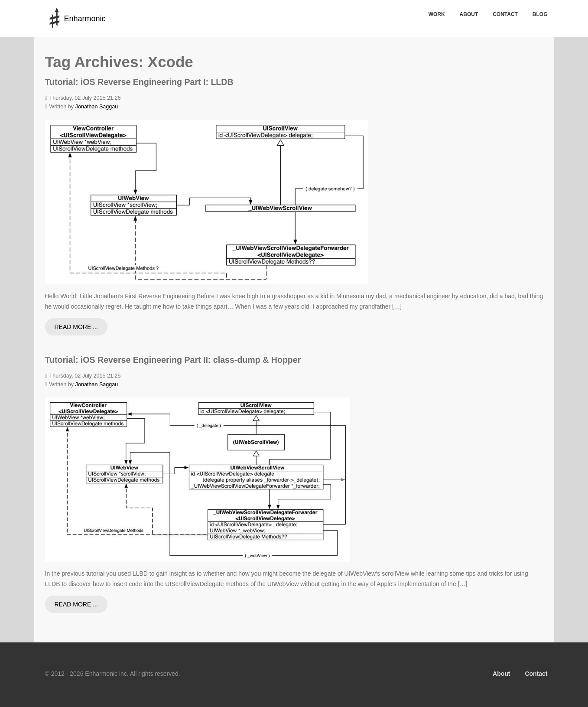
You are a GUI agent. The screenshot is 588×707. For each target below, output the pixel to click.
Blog (540, 14)
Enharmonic (84, 19)
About (469, 14)
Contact (505, 14)
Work (437, 14)
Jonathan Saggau (97, 107)
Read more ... (76, 327)
